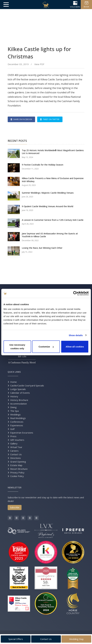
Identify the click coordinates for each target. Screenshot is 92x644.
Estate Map (16, 465)
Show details (76, 335)
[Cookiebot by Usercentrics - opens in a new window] (75, 293)
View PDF (39, 64)
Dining (13, 407)
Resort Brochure (19, 469)
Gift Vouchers (17, 440)
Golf (12, 429)
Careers (14, 451)
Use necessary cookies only (17, 347)
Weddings (15, 414)
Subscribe (15, 507)
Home (13, 382)
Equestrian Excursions (22, 433)
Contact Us (16, 454)
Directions (16, 458)
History (14, 396)
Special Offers (16, 639)
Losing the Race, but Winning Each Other (42, 248)
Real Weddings (18, 418)
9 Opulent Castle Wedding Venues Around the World (48, 206)
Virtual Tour (16, 447)
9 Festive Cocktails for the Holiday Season (43, 165)
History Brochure (19, 400)
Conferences (17, 422)
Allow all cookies (75, 347)
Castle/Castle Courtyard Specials (27, 385)
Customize (46, 347)
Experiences (17, 425)
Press (13, 436)
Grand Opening (18, 462)
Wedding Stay (76, 639)
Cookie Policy (17, 476)
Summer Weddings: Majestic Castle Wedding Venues (48, 193)
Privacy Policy (17, 472)
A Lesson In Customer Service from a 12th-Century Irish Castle (53, 220)
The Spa (14, 411)
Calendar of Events (20, 393)
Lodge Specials (18, 389)
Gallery (14, 443)
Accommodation (19, 404)
